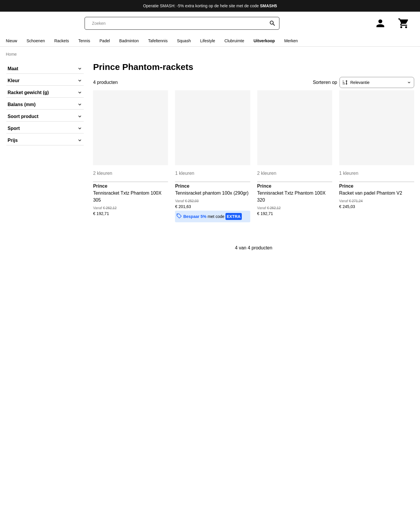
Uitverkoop (264, 41)
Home (11, 54)
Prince (100, 186)
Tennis (84, 41)
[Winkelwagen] (404, 23)
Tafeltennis (158, 41)
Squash (184, 41)
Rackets (62, 41)
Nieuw (12, 41)
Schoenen (36, 41)
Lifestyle (208, 41)
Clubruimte (235, 41)
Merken (291, 41)
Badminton (129, 41)
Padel (105, 41)
